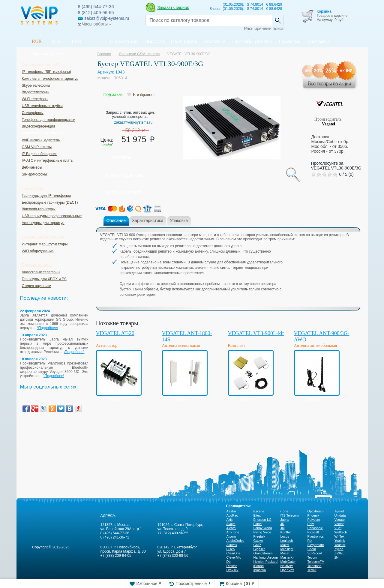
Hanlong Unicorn (266, 557)
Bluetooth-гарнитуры (39, 209)
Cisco (231, 549)
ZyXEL (339, 553)
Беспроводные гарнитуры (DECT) (50, 202)
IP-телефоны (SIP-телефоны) (46, 72)
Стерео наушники (37, 286)
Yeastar (340, 545)
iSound (259, 566)
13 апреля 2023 (33, 335)
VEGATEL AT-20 (115, 333)
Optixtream (316, 511)
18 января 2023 (33, 359)
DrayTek (232, 570)
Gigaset (259, 549)
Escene (259, 511)
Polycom (314, 520)
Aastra (231, 511)
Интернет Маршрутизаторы (45, 244)
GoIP (257, 545)
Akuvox (232, 545)
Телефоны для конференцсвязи (49, 120)
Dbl (229, 562)
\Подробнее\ (48, 328)
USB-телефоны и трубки (42, 106)
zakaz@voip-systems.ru (133, 122)
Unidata (340, 515)
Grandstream (263, 553)
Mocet (285, 553)
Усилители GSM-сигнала (42, 133)
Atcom (231, 536)
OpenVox (287, 570)
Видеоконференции (39, 126)
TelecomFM (316, 562)
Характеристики (148, 220)
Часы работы (95, 24)
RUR (37, 41)
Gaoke (258, 541)
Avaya (231, 524)
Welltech (341, 532)
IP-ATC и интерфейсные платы (48, 160)
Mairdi (285, 545)
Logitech (287, 541)
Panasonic (315, 528)
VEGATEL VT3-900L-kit (256, 333)
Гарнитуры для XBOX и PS (44, 279)
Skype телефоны (36, 85)
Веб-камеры (32, 167)
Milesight (287, 549)
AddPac (232, 515)
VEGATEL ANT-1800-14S (187, 336)
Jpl (283, 528)
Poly (311, 524)
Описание (116, 220)
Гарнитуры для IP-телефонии (46, 196)
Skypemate (316, 545)
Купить (122, 157)
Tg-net (339, 511)
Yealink (340, 541)
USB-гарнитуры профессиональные (52, 216)
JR (282, 524)
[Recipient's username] (209, 20)
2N (337, 557)
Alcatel (231, 528)
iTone (284, 511)
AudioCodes (235, 541)
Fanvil (258, 524)
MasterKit (287, 557)
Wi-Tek (340, 536)
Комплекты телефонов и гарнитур (50, 79)
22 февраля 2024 (35, 311)
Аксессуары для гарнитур (43, 223)
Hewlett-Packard (266, 562)
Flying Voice (262, 532)
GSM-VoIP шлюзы (37, 147)
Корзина (324, 11)
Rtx (310, 541)
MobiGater (288, 562)
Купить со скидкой (124, 192)
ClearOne (234, 553)
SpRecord (315, 553)
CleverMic (234, 557)
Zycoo (339, 549)
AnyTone (233, 532)
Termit (312, 570)
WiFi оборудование (38, 251)
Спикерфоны (33, 113)
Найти (278, 20)
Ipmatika (260, 570)
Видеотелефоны (36, 92)
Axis (230, 520)
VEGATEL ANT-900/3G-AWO (322, 336)
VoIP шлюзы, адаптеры (41, 140)
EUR (76, 41)
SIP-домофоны (34, 174)
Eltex (257, 515)
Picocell (313, 532)
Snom (312, 549)
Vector (339, 524)
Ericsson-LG (263, 520)
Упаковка (179, 220)
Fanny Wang (263, 528)
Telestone (315, 566)
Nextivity (287, 566)
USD (57, 41)
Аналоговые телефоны (41, 272)
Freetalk (259, 536)
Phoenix (313, 515)
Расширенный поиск (264, 28)
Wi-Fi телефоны (35, 99)
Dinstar (232, 566)
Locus (285, 536)
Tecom (312, 557)
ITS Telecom (290, 515)
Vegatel (328, 124)
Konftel (286, 532)
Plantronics (316, 536)
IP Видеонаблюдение (40, 154)
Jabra (285, 520)
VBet (338, 528)
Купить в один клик (125, 175)
